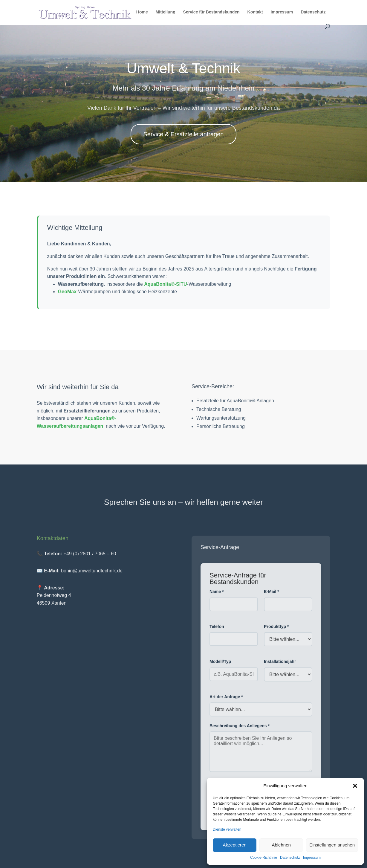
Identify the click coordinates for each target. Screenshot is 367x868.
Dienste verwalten (227, 829)
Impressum (312, 858)
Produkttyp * (276, 629)
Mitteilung (166, 12)
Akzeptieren (234, 845)
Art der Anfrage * (226, 700)
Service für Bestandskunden (211, 12)
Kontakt (255, 12)
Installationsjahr (280, 665)
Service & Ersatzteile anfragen (183, 134)
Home (142, 12)
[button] (355, 786)
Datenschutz (290, 858)
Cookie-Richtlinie (264, 858)
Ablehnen (281, 845)
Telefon (217, 629)
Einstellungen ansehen (332, 845)
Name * (217, 595)
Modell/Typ (220, 665)
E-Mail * (272, 595)
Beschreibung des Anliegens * (240, 729)
